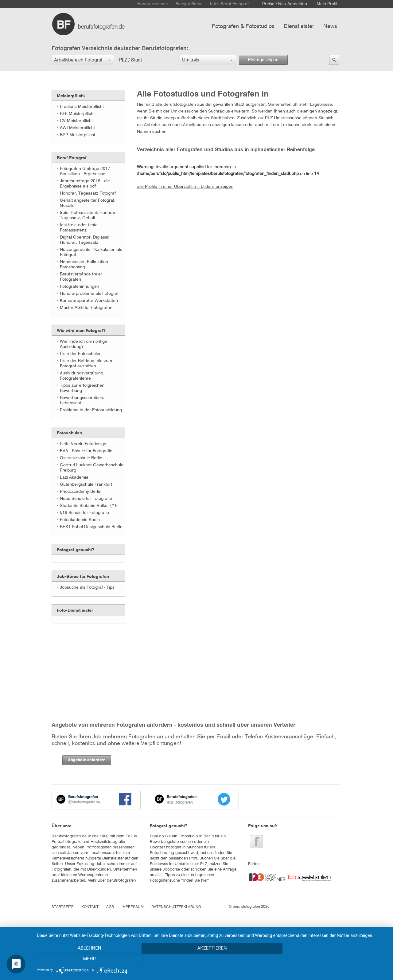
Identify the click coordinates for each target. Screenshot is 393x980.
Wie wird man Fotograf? (81, 331)
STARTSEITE (63, 907)
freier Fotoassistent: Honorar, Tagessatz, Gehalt (88, 215)
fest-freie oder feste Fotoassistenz (79, 228)
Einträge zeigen (263, 60)
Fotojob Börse (189, 4)
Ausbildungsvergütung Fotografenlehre (82, 376)
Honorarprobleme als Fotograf (89, 294)
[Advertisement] (82, 662)
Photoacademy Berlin (81, 492)
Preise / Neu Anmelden (285, 4)
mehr (334, 959)
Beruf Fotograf (72, 158)
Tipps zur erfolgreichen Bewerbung (82, 388)
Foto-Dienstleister (75, 611)
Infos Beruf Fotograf (229, 4)
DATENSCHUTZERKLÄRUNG (176, 907)
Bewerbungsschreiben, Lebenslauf (82, 400)
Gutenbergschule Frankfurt (86, 484)
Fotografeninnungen (80, 286)
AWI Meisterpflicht (77, 128)
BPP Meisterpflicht (78, 135)
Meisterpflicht (71, 96)
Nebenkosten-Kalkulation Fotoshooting (84, 265)
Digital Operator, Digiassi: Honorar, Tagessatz (85, 240)
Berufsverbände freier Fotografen (81, 277)
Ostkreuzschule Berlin (81, 458)
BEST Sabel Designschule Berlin (91, 527)
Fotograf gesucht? (76, 550)
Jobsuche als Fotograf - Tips (87, 587)
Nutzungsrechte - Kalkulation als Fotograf (91, 252)
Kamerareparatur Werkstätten (89, 301)
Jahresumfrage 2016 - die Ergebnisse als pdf (85, 184)
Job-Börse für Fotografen (83, 577)
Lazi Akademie (74, 477)
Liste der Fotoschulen (81, 354)
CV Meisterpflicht (76, 121)
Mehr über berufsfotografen (112, 881)
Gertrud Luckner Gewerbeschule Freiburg (92, 468)
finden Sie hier (195, 881)
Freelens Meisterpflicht (82, 107)
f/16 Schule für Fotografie (84, 513)
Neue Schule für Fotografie (86, 499)
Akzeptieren (212, 959)
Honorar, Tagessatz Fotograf (88, 193)
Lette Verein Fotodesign (83, 444)
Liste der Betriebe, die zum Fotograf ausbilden (86, 364)
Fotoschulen (69, 433)
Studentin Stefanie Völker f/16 (89, 506)
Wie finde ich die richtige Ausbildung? (84, 344)
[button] (83, 60)
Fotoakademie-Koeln (80, 520)
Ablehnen (89, 959)
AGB (110, 907)
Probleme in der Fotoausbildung (91, 410)
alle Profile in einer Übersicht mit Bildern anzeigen (185, 187)
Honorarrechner (153, 4)
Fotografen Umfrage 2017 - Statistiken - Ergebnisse (86, 171)
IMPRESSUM (133, 907)
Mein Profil (327, 4)
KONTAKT (90, 907)
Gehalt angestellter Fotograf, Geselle (88, 203)
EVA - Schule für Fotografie (86, 451)
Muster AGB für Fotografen (86, 308)
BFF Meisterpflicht (77, 114)
